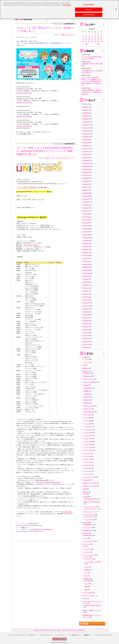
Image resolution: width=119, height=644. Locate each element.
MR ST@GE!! (88, 388)
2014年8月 (86, 315)
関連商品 (86, 579)
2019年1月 (86, 157)
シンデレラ (87, 549)
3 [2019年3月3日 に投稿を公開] (101, 34)
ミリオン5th (87, 468)
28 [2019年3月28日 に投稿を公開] (92, 41)
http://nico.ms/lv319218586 (24, 103)
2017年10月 (86, 202)
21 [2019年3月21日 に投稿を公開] (92, 39)
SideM (86, 497)
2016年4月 (86, 255)
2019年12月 (86, 125)
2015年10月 (86, 273)
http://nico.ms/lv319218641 (24, 126)
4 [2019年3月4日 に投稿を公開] (83, 36)
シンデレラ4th (88, 438)
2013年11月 (86, 341)
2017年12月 (86, 196)
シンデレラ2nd (88, 430)
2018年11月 (86, 163)
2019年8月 (86, 137)
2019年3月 (86, 152)
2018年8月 (86, 172)
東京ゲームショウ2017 (90, 486)
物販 (85, 489)
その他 (86, 576)
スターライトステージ (91, 509)
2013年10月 (86, 344)
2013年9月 (86, 347)
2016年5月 (86, 252)
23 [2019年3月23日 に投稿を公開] (98, 39)
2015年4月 (86, 291)
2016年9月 (86, 241)
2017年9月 (86, 205)
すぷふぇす (87, 453)
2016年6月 (86, 249)
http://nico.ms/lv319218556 (24, 93)
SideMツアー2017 (89, 406)
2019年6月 (86, 143)
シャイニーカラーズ (89, 555)
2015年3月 (86, 294)
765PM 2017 (87, 373)
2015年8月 (86, 279)
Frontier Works (88, 535)
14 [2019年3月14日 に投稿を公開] (92, 37)
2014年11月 (86, 306)
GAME (85, 492)
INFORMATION (87, 530)
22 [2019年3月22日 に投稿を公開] (95, 39)
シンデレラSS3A (88, 593)
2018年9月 (86, 169)
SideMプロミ (87, 409)
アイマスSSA (88, 421)
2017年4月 (86, 220)
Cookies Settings (89, 3)
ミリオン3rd (87, 462)
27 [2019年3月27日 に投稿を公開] (89, 41)
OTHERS (85, 533)
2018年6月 (86, 178)
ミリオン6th (59, 158)
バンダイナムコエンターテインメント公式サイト (22, 635)
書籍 (86, 590)
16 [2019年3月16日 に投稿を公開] (98, 37)
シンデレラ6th (88, 444)
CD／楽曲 (88, 581)
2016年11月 (86, 235)
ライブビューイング (69, 158)
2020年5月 (86, 110)
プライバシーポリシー (46, 635)
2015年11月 (86, 270)
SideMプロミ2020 (89, 412)
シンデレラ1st (88, 427)
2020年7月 (86, 104)
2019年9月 (86, 134)
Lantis (85, 538)
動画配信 (87, 570)
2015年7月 (86, 282)
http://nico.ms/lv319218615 (24, 116)
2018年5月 (86, 181)
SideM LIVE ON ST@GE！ (92, 502)
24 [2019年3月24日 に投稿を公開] (101, 39)
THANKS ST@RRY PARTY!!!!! (93, 605)
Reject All (89, 8)
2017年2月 (86, 226)
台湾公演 (86, 480)
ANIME (63, 35)
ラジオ (87, 567)
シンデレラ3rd (88, 433)
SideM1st (86, 391)
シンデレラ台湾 (88, 450)
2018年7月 (86, 175)
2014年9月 (86, 312)
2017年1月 (86, 229)
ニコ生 (67, 35)
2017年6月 (86, 214)
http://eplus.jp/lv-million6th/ (31, 245)
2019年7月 (86, 140)
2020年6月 (86, 107)
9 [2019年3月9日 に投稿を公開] (98, 36)
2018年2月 (86, 190)
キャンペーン (89, 559)
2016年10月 (86, 238)
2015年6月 (86, 285)
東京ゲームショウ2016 (90, 483)
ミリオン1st (87, 456)
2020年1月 (86, 122)
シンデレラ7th (88, 447)
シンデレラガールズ (90, 507)
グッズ (87, 584)
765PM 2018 (87, 376)
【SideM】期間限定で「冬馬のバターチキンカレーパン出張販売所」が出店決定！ (92, 92)
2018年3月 (86, 187)
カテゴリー (86, 544)
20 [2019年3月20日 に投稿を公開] (89, 39)
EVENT (47, 158)
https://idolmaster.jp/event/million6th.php (41, 529)
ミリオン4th (87, 465)
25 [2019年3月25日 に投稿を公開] (83, 41)
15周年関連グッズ (89, 524)
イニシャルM (87, 424)
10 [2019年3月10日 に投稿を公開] (101, 36)
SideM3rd (86, 397)
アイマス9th (87, 418)
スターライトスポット (89, 596)
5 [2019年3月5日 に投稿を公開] (86, 36)
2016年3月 (86, 258)
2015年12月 (86, 267)
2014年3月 (86, 330)
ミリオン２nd (88, 459)
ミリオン (52, 158)
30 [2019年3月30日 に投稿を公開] (98, 41)
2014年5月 (86, 324)
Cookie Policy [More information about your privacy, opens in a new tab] (67, 4)
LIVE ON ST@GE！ (91, 499)
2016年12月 (86, 232)
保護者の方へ (88, 635)
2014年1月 (86, 336)
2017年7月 (86, 211)
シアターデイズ (89, 516)
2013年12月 (86, 338)
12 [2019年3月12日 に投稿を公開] (86, 37)
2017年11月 (86, 199)
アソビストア (88, 527)
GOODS (85, 522)
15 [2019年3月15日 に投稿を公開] (95, 37)
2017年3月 (86, 223)
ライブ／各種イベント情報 (92, 562)
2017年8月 (86, 208)
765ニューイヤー (89, 379)
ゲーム (86, 573)
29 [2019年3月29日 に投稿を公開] (95, 41)
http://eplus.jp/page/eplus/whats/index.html (48, 482)
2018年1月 (86, 193)
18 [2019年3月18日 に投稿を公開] (83, 39)
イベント (86, 557)
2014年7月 (86, 318)
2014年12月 (86, 303)
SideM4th (86, 403)
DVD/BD (85, 368)
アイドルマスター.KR (90, 541)
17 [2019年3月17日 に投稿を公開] (101, 37)
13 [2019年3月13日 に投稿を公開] (89, 37)
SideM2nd (87, 394)
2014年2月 (86, 333)
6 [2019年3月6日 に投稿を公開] (89, 36)
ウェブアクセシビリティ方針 (103, 635)
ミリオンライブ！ (89, 515)
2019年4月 (86, 149)
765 (85, 494)
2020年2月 (86, 119)
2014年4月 (86, 327)
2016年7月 (86, 247)
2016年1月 (86, 264)
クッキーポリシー (61, 635)
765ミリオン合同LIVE (90, 382)
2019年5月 (86, 146)
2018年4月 (86, 184)
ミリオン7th (87, 474)
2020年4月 (86, 113)
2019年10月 (86, 131)
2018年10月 (86, 166)
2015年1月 (86, 300)
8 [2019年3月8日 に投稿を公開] (95, 36)
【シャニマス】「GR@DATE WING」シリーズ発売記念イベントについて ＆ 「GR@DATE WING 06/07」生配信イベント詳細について (92, 81)
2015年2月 (86, 297)
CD (84, 365)
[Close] (116, 8)
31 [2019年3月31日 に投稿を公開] (101, 41)
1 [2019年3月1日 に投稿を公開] (95, 34)
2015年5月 (86, 288)
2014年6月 (86, 321)
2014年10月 (86, 309)
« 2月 (86, 44)
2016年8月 (86, 243)
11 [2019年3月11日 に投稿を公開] (83, 37)
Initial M (86, 385)
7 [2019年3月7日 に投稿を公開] (92, 36)
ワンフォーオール (89, 520)
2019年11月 (86, 128)
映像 (86, 587)
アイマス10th (88, 415)
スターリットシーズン (90, 512)
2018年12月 (86, 160)
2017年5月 (86, 217)
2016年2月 (86, 261)
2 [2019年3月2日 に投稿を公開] (98, 34)
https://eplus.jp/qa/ (66, 512)
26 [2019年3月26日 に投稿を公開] (86, 41)
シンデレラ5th (88, 441)
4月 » (98, 44)
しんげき (86, 359)
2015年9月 (86, 276)
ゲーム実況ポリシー (75, 635)
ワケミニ (72, 35)
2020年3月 (86, 116)
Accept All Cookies (89, 13)
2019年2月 (86, 154)
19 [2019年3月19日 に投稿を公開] (86, 39)
